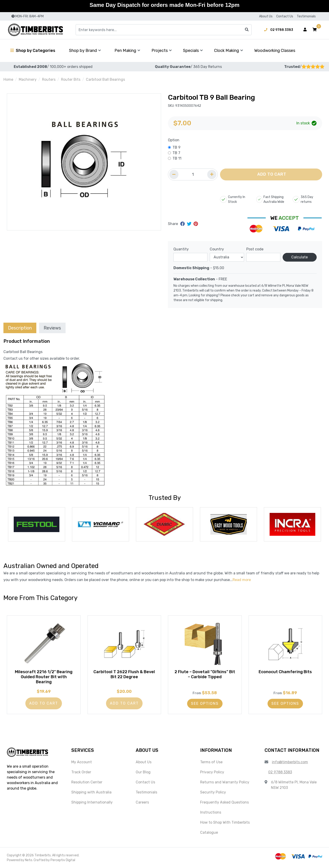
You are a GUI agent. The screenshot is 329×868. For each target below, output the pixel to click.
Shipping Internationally (92, 802)
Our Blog (143, 772)
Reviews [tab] (52, 328)
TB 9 (176, 147)
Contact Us (285, 16)
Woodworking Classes (275, 51)
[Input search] (164, 30)
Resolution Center (87, 782)
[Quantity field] (193, 174)
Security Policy (213, 792)
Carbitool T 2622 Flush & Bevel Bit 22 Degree (124, 674)
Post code (255, 249)
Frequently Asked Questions (224, 802)
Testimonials (306, 16)
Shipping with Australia (91, 792)
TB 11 (177, 158)
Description (20, 328)
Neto (29, 860)
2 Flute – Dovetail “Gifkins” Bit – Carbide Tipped (205, 674)
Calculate (300, 257)
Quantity (181, 249)
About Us (266, 16)
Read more (242, 580)
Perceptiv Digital (63, 860)
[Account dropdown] (305, 30)
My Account (82, 762)
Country (217, 249)
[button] (315, 30)
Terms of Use (211, 762)
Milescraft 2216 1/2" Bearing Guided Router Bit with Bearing (44, 677)
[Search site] (247, 30)
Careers (142, 802)
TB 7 (176, 153)
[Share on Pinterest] (196, 224)
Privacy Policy (212, 772)
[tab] (20, 328)
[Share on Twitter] (190, 224)
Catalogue (209, 832)
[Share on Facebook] (183, 224)
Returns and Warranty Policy (225, 782)
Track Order (81, 772)
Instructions (211, 812)
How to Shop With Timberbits (225, 822)
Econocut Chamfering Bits (285, 672)
